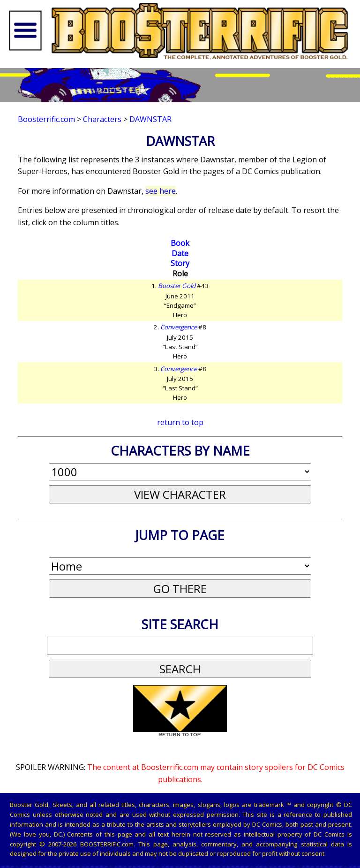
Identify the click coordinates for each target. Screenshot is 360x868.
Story (180, 263)
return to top (180, 422)
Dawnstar (150, 119)
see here (161, 191)
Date (180, 253)
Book (180, 243)
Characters (102, 119)
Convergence (179, 327)
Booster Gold (177, 286)
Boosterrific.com (46, 119)
